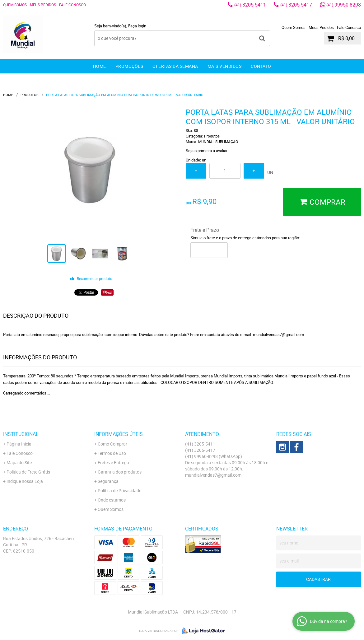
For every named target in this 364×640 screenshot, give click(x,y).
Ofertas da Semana (175, 66)
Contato (261, 66)
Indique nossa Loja (25, 481)
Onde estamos (112, 500)
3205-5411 (250, 5)
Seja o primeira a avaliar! (207, 151)
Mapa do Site (19, 462)
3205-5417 (296, 5)
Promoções (129, 66)
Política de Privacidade (119, 491)
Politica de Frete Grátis (28, 472)
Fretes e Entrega (113, 462)
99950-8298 (344, 5)
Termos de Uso (112, 453)
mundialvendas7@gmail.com (213, 475)
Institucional (21, 434)
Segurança (108, 481)
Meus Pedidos (43, 5)
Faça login (137, 26)
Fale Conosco (72, 5)
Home (100, 66)
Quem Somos (15, 5)
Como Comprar (112, 444)
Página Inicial (19, 444)
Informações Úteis (119, 434)
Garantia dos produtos (120, 472)
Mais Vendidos (225, 66)
